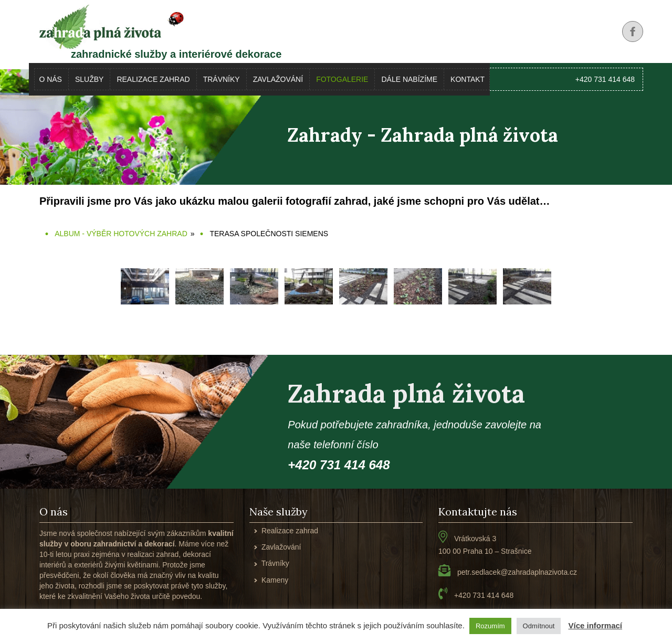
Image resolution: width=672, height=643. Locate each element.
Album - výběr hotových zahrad (121, 234)
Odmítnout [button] (539, 626)
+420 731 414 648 (605, 79)
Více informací (595, 625)
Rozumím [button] (490, 626)
